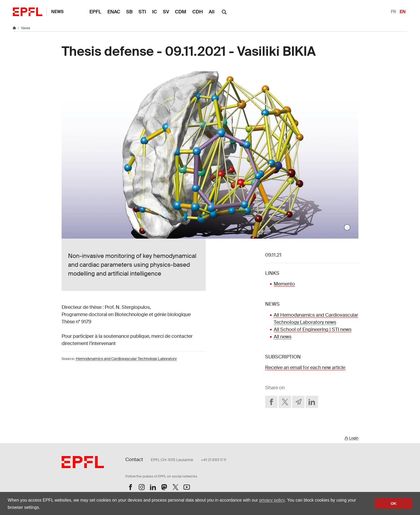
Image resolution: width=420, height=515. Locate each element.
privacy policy (272, 500)
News (57, 12)
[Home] (15, 28)
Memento (284, 284)
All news (283, 337)
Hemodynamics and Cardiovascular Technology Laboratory (126, 359)
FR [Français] (393, 12)
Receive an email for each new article (305, 368)
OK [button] (393, 503)
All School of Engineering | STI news (313, 329)
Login (354, 438)
